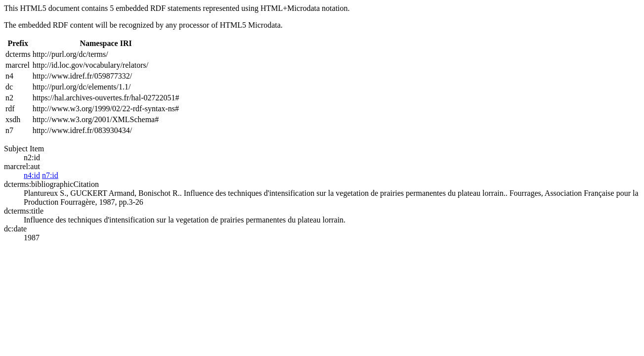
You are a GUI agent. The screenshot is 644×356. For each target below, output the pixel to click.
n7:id (50, 175)
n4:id (32, 175)
